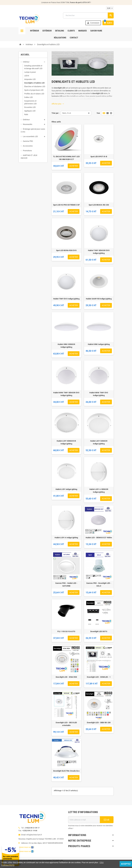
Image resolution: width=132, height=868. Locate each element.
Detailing (60, 31)
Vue (98, 113)
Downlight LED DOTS (99, 631)
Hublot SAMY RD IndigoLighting (99, 299)
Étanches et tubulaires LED (35, 86)
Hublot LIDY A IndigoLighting (66, 538)
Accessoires (28, 146)
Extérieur (47, 31)
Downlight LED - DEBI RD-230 (99, 723)
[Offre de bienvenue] (32, 855)
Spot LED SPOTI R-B (99, 157)
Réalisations (60, 38)
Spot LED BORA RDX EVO (66, 250)
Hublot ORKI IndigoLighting (99, 344)
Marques (83, 31)
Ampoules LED (30, 79)
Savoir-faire (96, 31)
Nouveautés (28, 124)
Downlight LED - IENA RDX (66, 677)
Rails (26, 114)
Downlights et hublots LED (34, 83)
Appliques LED (30, 111)
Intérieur (34, 31)
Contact (74, 38)
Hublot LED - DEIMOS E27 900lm (99, 538)
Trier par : (56, 113)
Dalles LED (29, 97)
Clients (71, 31)
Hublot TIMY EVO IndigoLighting (66, 299)
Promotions (27, 151)
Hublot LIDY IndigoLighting (66, 489)
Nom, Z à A (67, 113)
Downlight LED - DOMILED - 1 (99, 677)
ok (107, 820)
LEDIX (27, 76)
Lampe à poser (30, 72)
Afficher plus (58, 104)
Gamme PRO (28, 141)
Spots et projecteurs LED (34, 90)
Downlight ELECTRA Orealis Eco (66, 771)
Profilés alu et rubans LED (34, 94)
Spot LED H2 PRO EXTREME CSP (66, 205)
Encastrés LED (30, 107)
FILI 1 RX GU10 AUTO (66, 631)
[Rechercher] (88, 15)
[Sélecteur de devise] (110, 8)
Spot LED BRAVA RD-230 (99, 205)
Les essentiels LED (30, 136)
